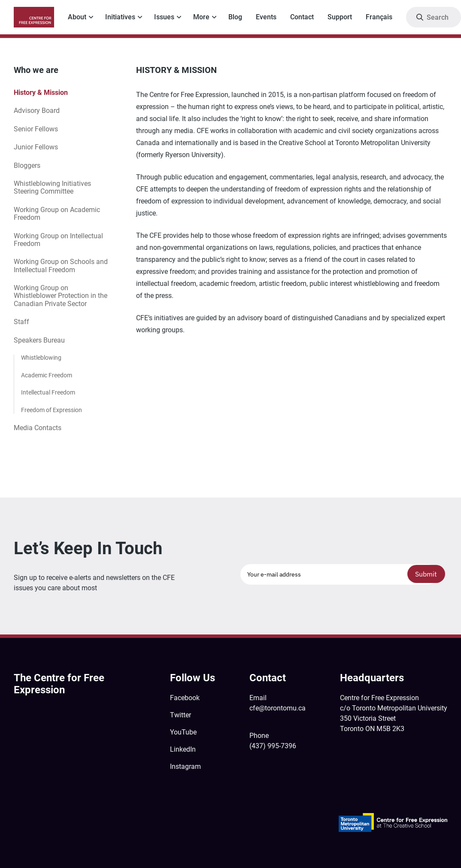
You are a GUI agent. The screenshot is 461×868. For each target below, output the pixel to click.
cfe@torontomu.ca (278, 708)
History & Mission (41, 93)
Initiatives (120, 17)
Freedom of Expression (52, 410)
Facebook (185, 698)
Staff (21, 322)
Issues (164, 17)
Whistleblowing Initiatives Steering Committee (52, 187)
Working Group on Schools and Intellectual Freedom (61, 266)
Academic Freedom (47, 375)
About (77, 17)
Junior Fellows (36, 147)
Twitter (180, 715)
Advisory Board (37, 111)
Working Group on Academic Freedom (57, 214)
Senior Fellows (36, 129)
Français (379, 17)
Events (266, 17)
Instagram (185, 766)
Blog (235, 17)
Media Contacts (38, 428)
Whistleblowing (41, 358)
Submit (426, 574)
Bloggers (27, 165)
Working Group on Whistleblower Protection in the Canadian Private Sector (61, 296)
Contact (302, 17)
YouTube (183, 732)
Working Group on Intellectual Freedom (58, 240)
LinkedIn (183, 749)
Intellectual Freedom (48, 393)
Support (340, 17)
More (201, 17)
